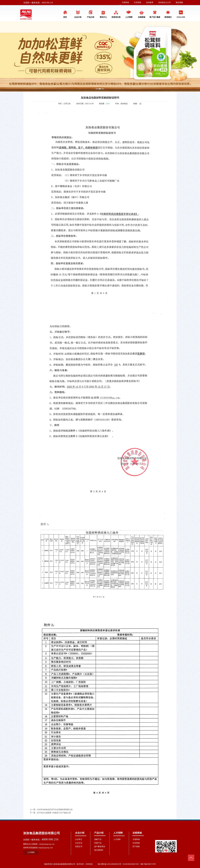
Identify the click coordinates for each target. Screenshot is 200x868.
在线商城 (137, 833)
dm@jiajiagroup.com (47, 844)
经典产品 (98, 843)
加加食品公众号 (165, 2)
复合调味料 (99, 850)
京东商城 (137, 2)
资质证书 (79, 847)
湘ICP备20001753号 (148, 864)
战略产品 (98, 839)
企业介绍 (80, 833)
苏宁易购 (136, 847)
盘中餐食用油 (100, 847)
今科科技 (89, 864)
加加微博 (150, 2)
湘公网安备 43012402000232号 (110, 864)
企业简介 (79, 839)
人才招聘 (118, 833)
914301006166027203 (131, 864)
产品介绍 (99, 833)
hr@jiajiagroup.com (46, 848)
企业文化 (79, 843)
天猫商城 (125, 2)
